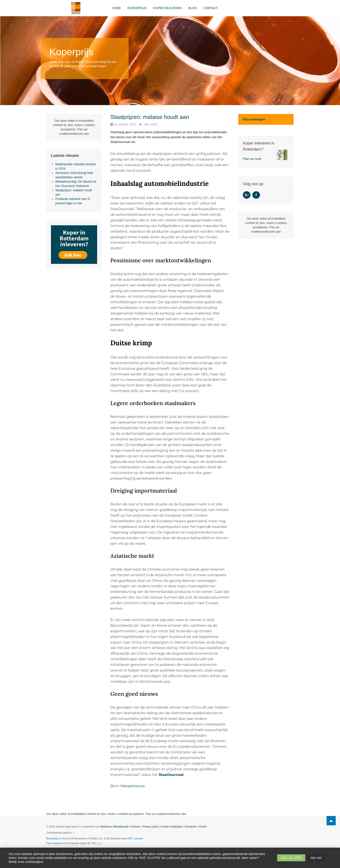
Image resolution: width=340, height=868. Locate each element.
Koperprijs (137, 8)
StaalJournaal (171, 775)
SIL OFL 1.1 (94, 843)
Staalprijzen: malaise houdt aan (150, 117)
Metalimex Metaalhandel (114, 827)
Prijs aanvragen (254, 119)
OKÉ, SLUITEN (291, 858)
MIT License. (136, 839)
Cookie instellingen (172, 827)
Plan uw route (252, 159)
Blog (193, 8)
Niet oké (316, 858)
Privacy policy (150, 827)
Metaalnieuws (133, 786)
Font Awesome (55, 843)
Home (116, 8)
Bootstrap (52, 839)
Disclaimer (191, 827)
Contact (211, 8)
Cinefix (203, 827)
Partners (135, 827)
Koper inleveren (168, 8)
